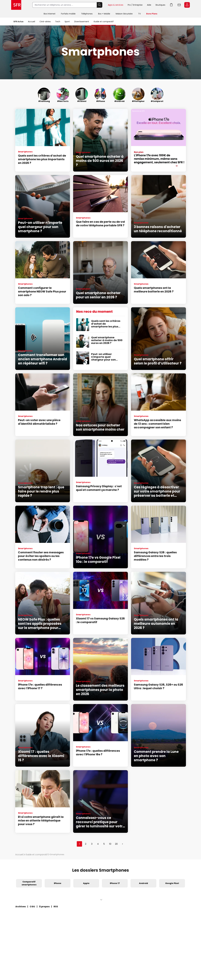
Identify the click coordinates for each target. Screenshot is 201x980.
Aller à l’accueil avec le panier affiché (171, 5)
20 (116, 844)
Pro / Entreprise (135, 5)
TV (139, 14)
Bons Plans (152, 14)
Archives (21, 907)
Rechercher (100, 5)
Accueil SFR (16, 5)
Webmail (179, 5)
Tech (58, 22)
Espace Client (187, 5)
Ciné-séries (45, 22)
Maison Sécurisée (124, 14)
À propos (44, 907)
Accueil (31, 22)
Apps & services (116, 5)
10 (110, 844)
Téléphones (87, 14)
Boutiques (160, 5)
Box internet (50, 14)
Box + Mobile (104, 14)
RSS (56, 907)
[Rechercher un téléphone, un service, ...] (65, 5)
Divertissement (82, 22)
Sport (67, 22)
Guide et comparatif (104, 22)
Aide (149, 5)
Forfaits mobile (68, 14)
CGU (32, 907)
